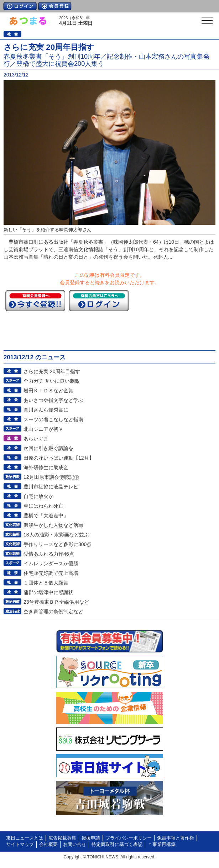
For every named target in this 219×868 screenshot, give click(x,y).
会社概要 (48, 845)
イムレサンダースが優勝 (51, 563)
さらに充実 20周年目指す (52, 371)
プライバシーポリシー (129, 838)
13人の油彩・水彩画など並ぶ (56, 535)
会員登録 (55, 6)
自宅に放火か (38, 496)
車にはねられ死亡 (43, 506)
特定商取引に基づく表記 (117, 845)
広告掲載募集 (62, 838)
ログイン (20, 6)
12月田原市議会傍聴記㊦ (51, 477)
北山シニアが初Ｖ (43, 429)
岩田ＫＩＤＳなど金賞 (48, 391)
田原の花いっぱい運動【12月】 (59, 458)
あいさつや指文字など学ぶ (53, 400)
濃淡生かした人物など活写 (53, 525)
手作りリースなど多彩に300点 (58, 544)
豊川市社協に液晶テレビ (51, 487)
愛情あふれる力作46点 (49, 554)
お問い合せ (75, 845)
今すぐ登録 (35, 301)
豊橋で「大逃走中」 (46, 515)
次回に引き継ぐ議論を (48, 448)
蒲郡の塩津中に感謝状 (48, 592)
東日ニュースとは (25, 838)
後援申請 (91, 838)
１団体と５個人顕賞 (46, 583)
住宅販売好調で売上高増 (51, 573)
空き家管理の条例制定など (53, 612)
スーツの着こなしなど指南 (53, 419)
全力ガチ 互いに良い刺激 (52, 381)
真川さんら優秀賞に (46, 410)
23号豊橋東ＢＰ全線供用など (56, 602)
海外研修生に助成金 (46, 467)
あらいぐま (36, 439)
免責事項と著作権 (176, 838)
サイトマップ (20, 845)
